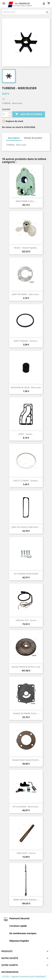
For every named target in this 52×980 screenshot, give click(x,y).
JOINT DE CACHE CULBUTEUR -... (26, 527)
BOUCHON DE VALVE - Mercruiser (26, 387)
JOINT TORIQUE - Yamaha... (26, 341)
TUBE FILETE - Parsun (26, 853)
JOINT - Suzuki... (26, 434)
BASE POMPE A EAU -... (26, 201)
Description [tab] (14, 138)
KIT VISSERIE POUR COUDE (26, 574)
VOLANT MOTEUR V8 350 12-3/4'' (26, 667)
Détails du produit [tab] (33, 138)
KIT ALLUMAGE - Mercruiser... (26, 807)
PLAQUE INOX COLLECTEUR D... (26, 760)
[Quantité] (5, 114)
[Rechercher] (26, 12)
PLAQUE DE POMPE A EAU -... (26, 713)
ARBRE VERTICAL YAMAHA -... (26, 900)
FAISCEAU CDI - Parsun (26, 620)
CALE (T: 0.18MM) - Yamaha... (26, 481)
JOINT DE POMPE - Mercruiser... (26, 294)
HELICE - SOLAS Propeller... (26, 248)
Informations (10, 972)
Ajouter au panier (29, 114)
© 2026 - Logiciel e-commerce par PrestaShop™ (24, 976)
